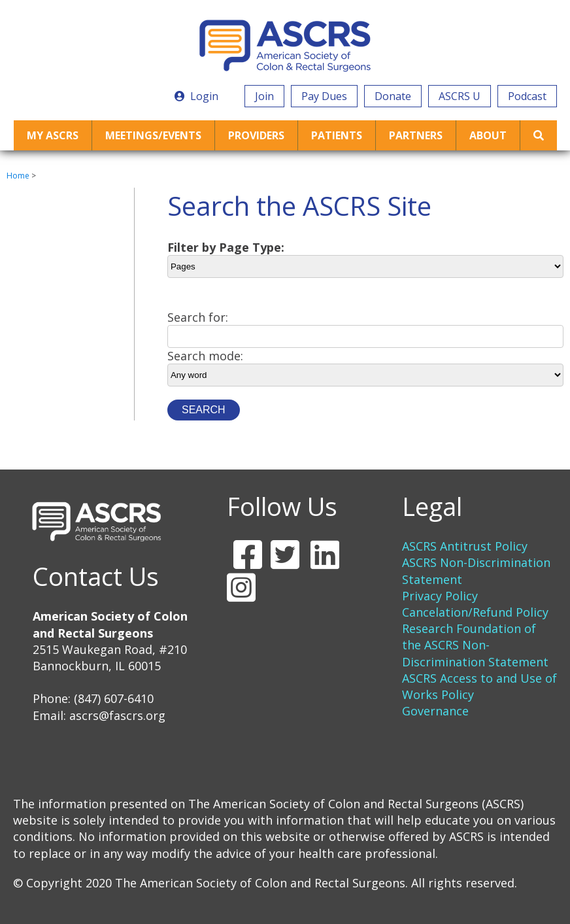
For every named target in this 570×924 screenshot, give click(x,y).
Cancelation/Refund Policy (475, 612)
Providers (256, 135)
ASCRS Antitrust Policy (465, 546)
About (488, 135)
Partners (416, 135)
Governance (435, 711)
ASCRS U (460, 96)
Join (264, 96)
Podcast (527, 96)
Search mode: (205, 356)
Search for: (198, 317)
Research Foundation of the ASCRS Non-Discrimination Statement (475, 645)
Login (196, 96)
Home (18, 176)
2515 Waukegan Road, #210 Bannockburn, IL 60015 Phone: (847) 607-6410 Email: (110, 665)
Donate (393, 96)
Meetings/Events (153, 135)
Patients (337, 135)
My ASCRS (53, 135)
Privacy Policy (440, 596)
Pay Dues (324, 96)
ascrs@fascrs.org (117, 715)
